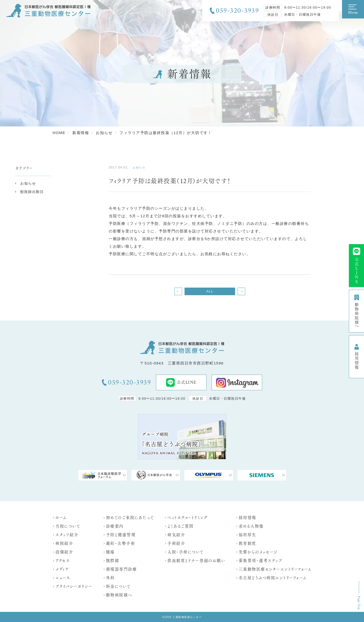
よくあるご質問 (180, 526)
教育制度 (247, 543)
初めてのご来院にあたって (130, 518)
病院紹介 (64, 543)
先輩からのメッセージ (258, 552)
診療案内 (115, 526)
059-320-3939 (237, 11)
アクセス (63, 561)
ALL (210, 291)
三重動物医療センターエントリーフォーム (275, 569)
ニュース (63, 578)
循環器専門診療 (121, 569)
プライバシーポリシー (74, 586)
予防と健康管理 (121, 535)
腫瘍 (110, 552)
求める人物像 (251, 526)
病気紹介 (176, 535)
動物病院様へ (119, 595)
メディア (62, 569)
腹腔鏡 (113, 561)
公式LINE (181, 382)
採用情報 (247, 518)
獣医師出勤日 (32, 192)
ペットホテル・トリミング (188, 518)
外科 (110, 578)
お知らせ (28, 183)
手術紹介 (176, 543)
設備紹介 (64, 552)
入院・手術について (186, 552)
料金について (118, 586)
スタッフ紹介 (67, 535)
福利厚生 (247, 535)
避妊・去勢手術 (121, 543)
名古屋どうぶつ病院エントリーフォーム (273, 578)
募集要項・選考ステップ (260, 561)
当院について (68, 526)
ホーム (61, 518)
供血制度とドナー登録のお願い (196, 561)
